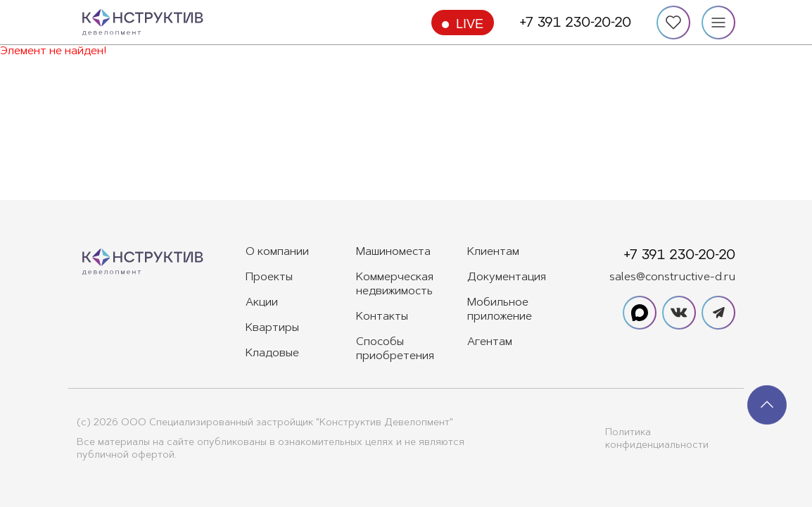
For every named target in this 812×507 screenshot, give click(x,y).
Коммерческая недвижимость (395, 284)
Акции (262, 303)
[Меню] (718, 23)
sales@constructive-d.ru (672, 277)
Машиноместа (393, 252)
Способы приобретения (395, 349)
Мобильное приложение (500, 310)
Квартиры (272, 328)
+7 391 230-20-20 (575, 23)
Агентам (490, 342)
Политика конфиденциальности (657, 439)
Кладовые (272, 353)
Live (470, 24)
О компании (277, 252)
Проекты (269, 277)
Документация (507, 277)
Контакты (382, 317)
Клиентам (493, 252)
